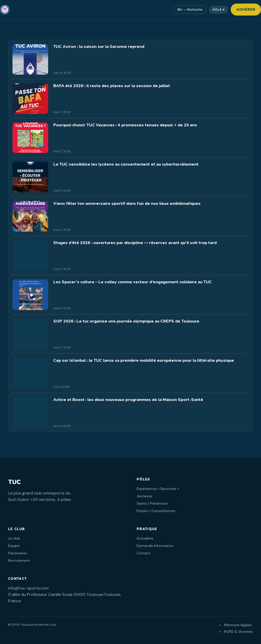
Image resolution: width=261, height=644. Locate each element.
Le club (14, 538)
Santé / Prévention (152, 503)
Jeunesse (144, 496)
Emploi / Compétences (156, 511)
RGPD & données (238, 632)
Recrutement (19, 560)
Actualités (145, 538)
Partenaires (18, 553)
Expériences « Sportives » (158, 489)
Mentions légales (238, 625)
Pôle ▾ (219, 10)
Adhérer (246, 10)
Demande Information (155, 546)
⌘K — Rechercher (190, 10)
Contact (144, 553)
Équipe (14, 546)
